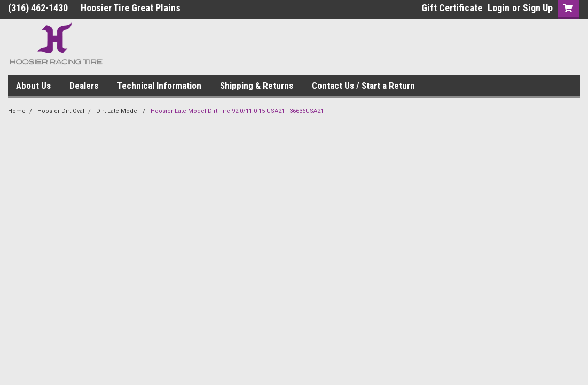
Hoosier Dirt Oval (61, 111)
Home (17, 111)
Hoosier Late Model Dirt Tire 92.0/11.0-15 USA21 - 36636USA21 (237, 111)
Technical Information (159, 86)
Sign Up (538, 8)
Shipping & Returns (257, 86)
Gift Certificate (452, 8)
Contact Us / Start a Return (363, 86)
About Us (33, 86)
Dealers (84, 86)
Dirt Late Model (117, 111)
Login (499, 8)
